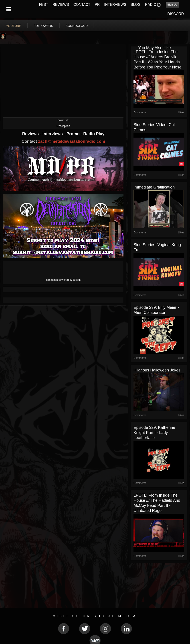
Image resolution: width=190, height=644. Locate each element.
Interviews (53, 134)
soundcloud (77, 26)
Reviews (31, 134)
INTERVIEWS (115, 5)
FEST (43, 5)
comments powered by (63, 280)
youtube (14, 26)
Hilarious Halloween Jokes (157, 370)
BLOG (136, 5)
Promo (74, 134)
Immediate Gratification (154, 187)
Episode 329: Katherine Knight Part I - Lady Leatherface (154, 433)
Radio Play (94, 134)
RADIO (151, 5)
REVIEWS (61, 5)
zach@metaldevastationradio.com (72, 141)
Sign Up (172, 5)
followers (43, 26)
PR (97, 5)
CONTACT (82, 5)
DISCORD (176, 14)
